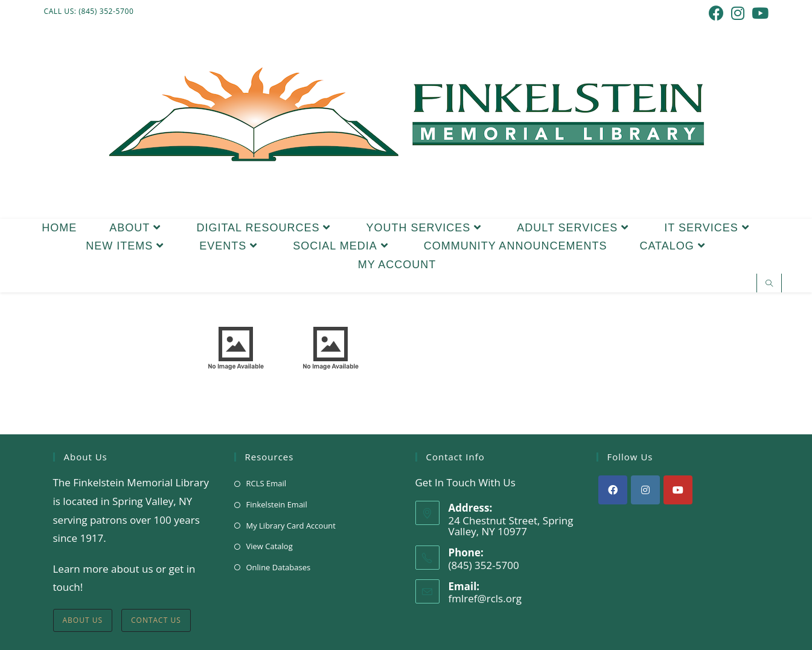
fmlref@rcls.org (485, 598)
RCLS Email (267, 483)
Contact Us (156, 620)
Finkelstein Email (277, 504)
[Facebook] (613, 490)
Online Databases (279, 567)
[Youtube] (678, 490)
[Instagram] (645, 490)
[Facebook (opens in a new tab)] (716, 13)
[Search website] (769, 284)
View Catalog (270, 546)
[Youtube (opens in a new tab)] (758, 13)
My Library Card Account (291, 526)
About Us (83, 620)
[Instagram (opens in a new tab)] (738, 13)
